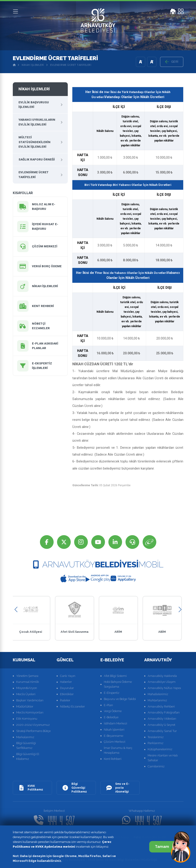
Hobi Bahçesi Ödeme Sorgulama (118, 684)
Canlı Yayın (68, 676)
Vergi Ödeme (113, 711)
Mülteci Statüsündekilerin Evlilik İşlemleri (34, 142)
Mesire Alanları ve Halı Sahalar (163, 758)
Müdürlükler (25, 706)
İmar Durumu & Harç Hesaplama (118, 750)
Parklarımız (155, 743)
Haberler (66, 682)
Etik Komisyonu (27, 719)
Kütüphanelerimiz (160, 749)
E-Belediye (111, 717)
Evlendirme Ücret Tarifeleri (71, 65)
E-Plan (108, 705)
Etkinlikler (67, 694)
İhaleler (65, 700)
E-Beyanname (114, 736)
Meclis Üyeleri (26, 694)
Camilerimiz (156, 766)
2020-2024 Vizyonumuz (33, 725)
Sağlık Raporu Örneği (37, 159)
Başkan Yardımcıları (30, 700)
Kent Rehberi (113, 759)
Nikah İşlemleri (33, 65)
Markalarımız (25, 737)
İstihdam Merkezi (115, 723)
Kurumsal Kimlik (28, 682)
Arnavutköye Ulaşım (162, 682)
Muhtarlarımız (157, 700)
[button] (16, 610)
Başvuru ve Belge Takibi (120, 699)
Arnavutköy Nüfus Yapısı (164, 688)
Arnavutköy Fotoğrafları (164, 712)
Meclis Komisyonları (30, 712)
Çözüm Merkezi (115, 742)
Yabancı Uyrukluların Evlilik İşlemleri (37, 122)
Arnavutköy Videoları (162, 719)
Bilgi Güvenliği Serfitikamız (26, 745)
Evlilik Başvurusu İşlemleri (34, 105)
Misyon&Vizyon (27, 688)
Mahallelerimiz (158, 694)
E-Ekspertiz (112, 693)
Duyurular (67, 688)
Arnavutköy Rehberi (161, 706)
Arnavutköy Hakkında (162, 676)
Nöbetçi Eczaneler (72, 706)
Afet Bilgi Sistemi (115, 676)
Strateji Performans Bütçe (33, 731)
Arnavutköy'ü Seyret (161, 725)
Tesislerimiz (156, 737)
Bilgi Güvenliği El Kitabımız (28, 756)
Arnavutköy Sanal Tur (162, 731)
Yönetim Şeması (27, 676)
